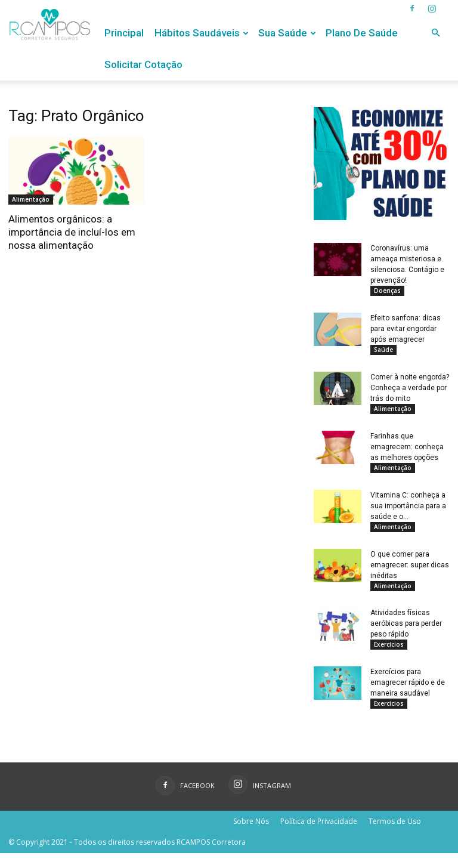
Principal (124, 33)
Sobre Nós (251, 836)
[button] (435, 33)
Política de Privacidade (319, 836)
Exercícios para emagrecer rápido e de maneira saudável (408, 696)
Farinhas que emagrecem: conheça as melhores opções (407, 452)
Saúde (383, 351)
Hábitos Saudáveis (202, 33)
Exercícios (389, 656)
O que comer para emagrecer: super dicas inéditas (410, 574)
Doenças (387, 291)
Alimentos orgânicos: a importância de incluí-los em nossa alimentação (72, 232)
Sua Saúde (287, 33)
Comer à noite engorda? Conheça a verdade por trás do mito (410, 391)
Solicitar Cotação (143, 64)
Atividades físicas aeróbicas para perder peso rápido (406, 635)
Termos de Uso (395, 836)
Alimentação (31, 199)
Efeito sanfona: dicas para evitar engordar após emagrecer (406, 330)
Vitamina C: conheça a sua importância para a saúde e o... (408, 513)
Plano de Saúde (362, 33)
